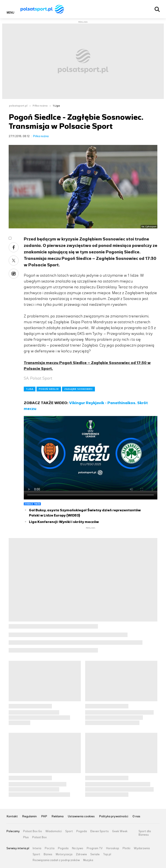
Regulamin (29, 817)
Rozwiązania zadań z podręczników (56, 860)
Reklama (57, 817)
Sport (69, 831)
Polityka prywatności (114, 817)
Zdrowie (81, 854)
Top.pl (107, 854)
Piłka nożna (40, 106)
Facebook (14, 247)
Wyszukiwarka (157, 9)
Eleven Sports (100, 831)
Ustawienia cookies (81, 817)
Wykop (14, 274)
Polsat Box (39, 837)
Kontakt (12, 817)
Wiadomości (54, 831)
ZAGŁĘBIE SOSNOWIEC (78, 389)
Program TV (95, 848)
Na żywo (78, 848)
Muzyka (88, 860)
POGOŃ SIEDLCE (49, 389)
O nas (136, 817)
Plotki (126, 848)
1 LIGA (30, 389)
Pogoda (82, 831)
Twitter (14, 261)
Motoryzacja (64, 854)
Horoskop (113, 848)
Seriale (95, 854)
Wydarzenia (142, 848)
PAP (44, 817)
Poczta (50, 848)
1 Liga (56, 106)
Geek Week (120, 831)
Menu (10, 13)
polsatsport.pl (18, 106)
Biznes (48, 854)
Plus (26, 837)
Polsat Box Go (33, 831)
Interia (37, 848)
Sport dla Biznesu (145, 833)
